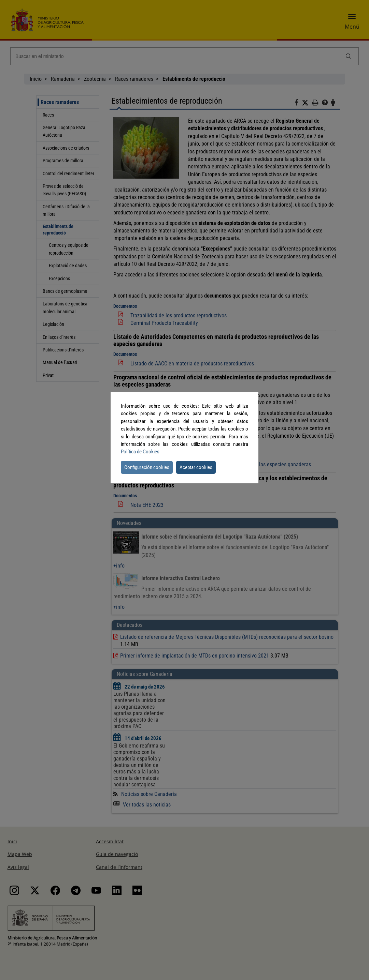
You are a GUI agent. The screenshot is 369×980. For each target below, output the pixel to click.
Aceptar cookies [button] (196, 467)
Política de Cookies (140, 452)
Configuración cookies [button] (147, 467)
